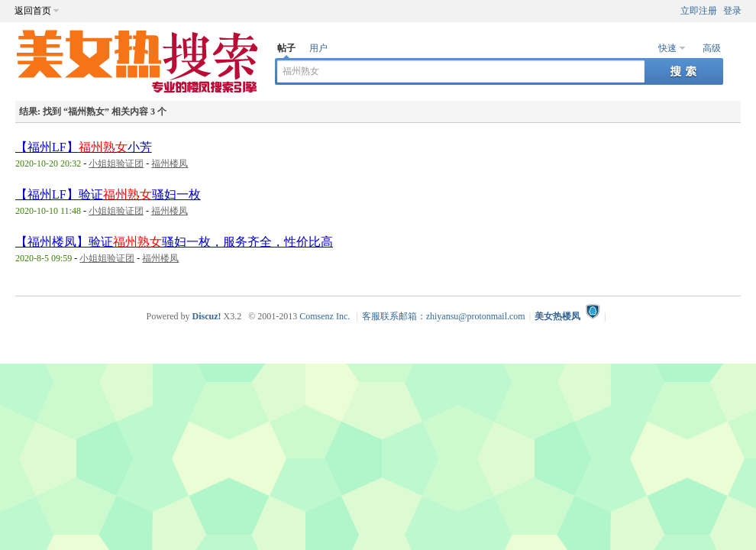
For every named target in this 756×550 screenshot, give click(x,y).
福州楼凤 (170, 163)
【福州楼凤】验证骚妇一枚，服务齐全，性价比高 (174, 242)
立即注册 (699, 11)
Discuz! (206, 316)
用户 (318, 48)
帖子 (286, 48)
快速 (667, 48)
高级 (712, 48)
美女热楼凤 (557, 316)
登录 (732, 11)
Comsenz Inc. (325, 316)
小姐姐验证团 (116, 163)
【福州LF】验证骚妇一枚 (108, 194)
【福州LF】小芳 (84, 147)
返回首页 (33, 11)
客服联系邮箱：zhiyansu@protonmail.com (444, 316)
